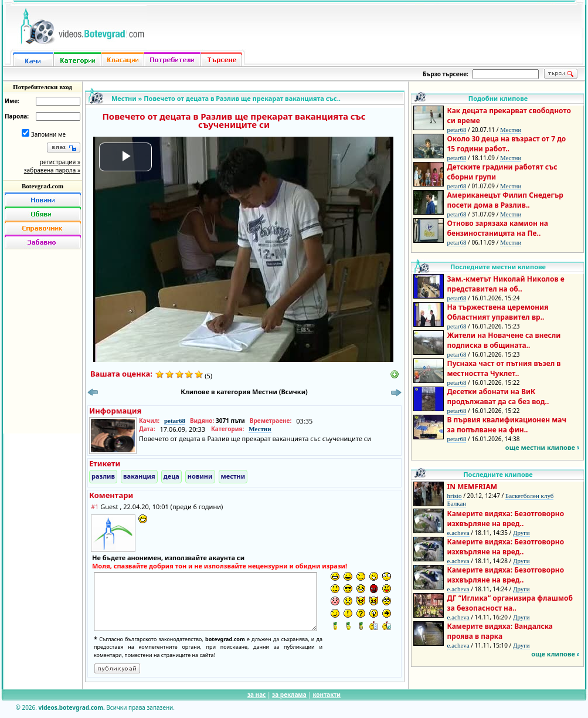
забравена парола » (52, 170)
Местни (124, 98)
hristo (455, 496)
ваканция (139, 476)
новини (200, 476)
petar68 (175, 421)
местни (233, 476)
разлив (103, 476)
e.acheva (458, 533)
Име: (12, 101)
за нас (256, 695)
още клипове (553, 654)
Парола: (17, 116)
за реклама (289, 695)
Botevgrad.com (43, 186)
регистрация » (60, 162)
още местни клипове (540, 447)
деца (171, 476)
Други (521, 533)
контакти (327, 695)
